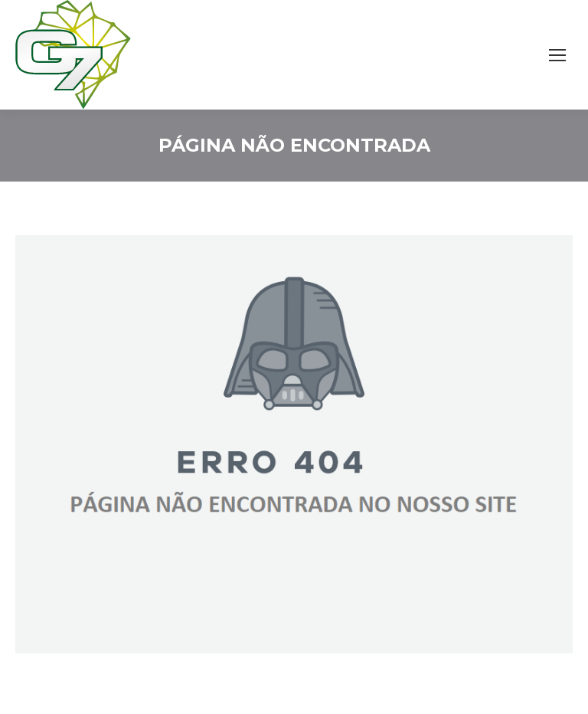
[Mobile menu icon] (557, 55)
